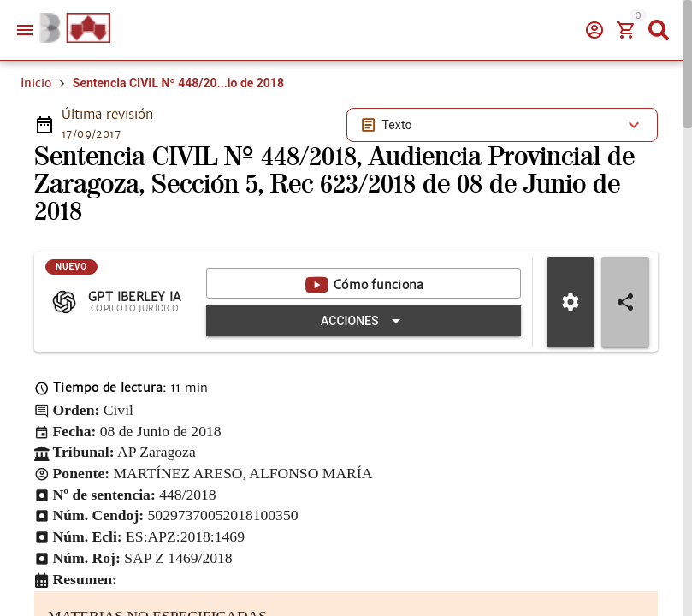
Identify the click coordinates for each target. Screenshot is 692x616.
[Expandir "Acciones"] (364, 321)
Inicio (36, 83)
